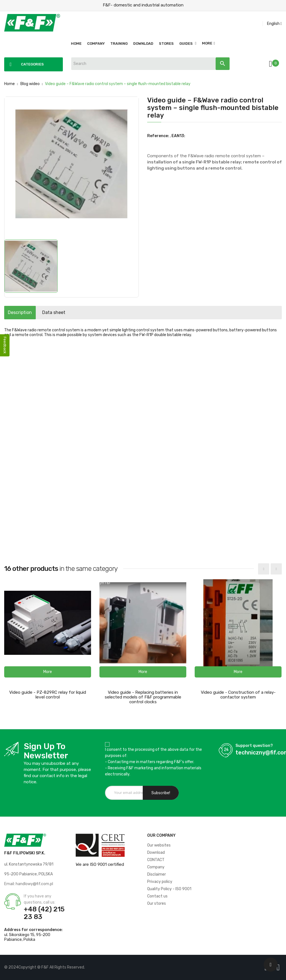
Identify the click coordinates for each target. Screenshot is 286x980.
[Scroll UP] (271, 965)
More (207, 43)
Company (156, 867)
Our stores (157, 903)
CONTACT (156, 860)
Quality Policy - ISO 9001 (169, 889)
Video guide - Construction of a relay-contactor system (238, 695)
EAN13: (178, 136)
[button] (48, 672)
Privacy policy (160, 882)
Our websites (159, 845)
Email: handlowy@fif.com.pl (29, 884)
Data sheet (68, 312)
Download (156, 853)
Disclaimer (157, 874)
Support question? (254, 746)
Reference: (158, 136)
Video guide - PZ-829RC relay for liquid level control (48, 695)
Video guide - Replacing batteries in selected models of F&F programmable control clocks (143, 697)
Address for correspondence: (33, 930)
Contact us (157, 896)
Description (25, 312)
